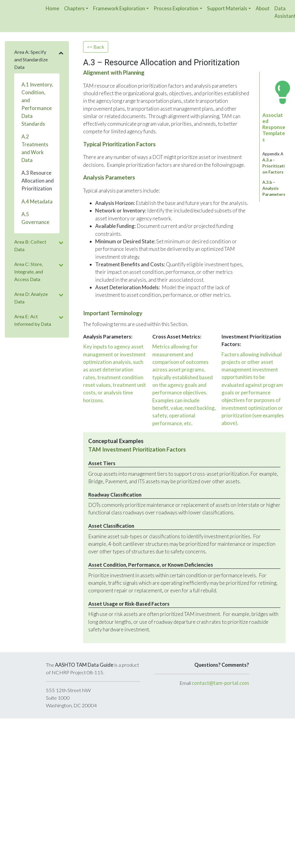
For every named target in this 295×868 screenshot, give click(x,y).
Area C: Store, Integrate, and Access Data (29, 272)
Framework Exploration (119, 8)
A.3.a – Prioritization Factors (274, 166)
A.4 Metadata (37, 201)
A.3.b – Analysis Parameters (274, 188)
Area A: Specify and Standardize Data (31, 59)
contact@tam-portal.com (220, 683)
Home (52, 8)
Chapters (74, 8)
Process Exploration (176, 8)
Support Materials (227, 8)
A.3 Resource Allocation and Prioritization (38, 181)
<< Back (96, 47)
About (263, 8)
